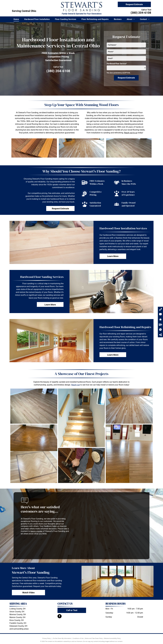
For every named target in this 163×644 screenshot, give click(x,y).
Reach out (76, 385)
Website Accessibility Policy (112, 638)
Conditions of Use (78, 638)
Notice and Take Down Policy (94, 638)
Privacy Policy (47, 638)
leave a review (36, 531)
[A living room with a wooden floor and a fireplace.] (82, 148)
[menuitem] (16, 19)
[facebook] (60, 617)
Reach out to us (131, 133)
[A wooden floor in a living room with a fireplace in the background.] (129, 148)
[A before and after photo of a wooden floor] (34, 454)
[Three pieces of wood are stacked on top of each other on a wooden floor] (34, 148)
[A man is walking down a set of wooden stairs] (82, 418)
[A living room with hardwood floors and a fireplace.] (129, 406)
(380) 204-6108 (141, 13)
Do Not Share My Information (62, 638)
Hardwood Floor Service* (117, 64)
